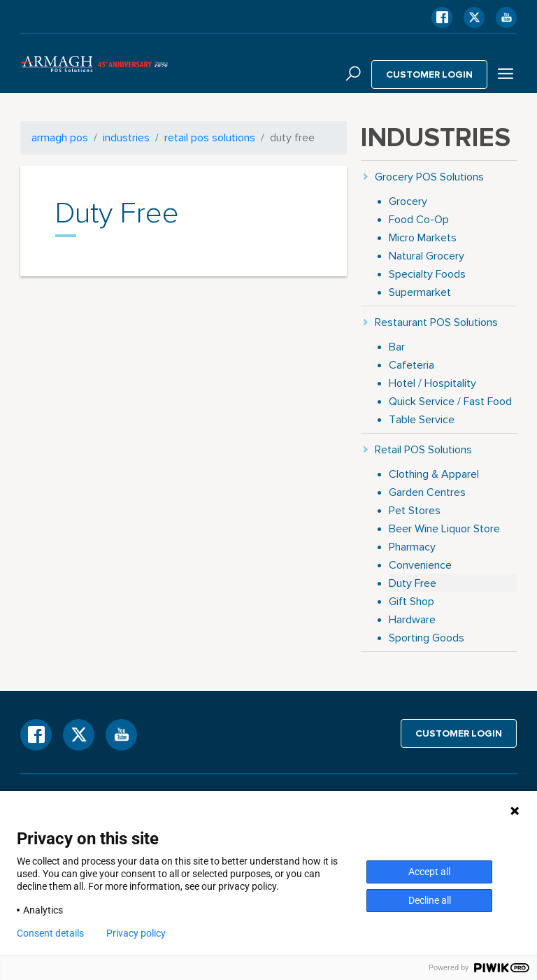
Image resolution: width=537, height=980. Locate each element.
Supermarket (420, 292)
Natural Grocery (427, 256)
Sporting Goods (427, 638)
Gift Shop (411, 601)
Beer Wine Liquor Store (444, 528)
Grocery (408, 201)
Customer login (430, 74)
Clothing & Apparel (434, 474)
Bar (397, 347)
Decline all (430, 900)
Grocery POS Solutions (429, 177)
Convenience (420, 565)
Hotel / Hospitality (432, 383)
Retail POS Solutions (210, 137)
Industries (126, 137)
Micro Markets (423, 237)
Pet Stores (415, 510)
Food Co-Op (419, 219)
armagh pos (60, 137)
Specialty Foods (427, 274)
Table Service (422, 419)
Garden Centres (427, 492)
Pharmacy (412, 547)
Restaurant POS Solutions (436, 322)
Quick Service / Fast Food (450, 401)
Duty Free (413, 583)
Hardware (412, 619)
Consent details (50, 933)
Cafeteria (411, 365)
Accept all (429, 872)
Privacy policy (136, 933)
